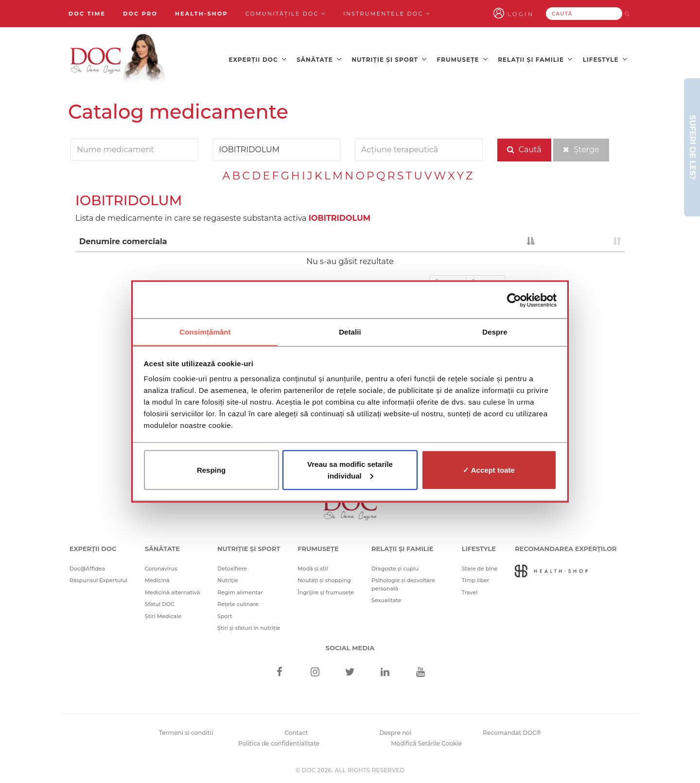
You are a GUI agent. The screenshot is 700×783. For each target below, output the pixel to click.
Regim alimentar (240, 590)
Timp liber (476, 579)
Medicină (157, 579)
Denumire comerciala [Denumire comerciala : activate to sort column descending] (123, 240)
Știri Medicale (163, 614)
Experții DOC (258, 59)
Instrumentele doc (387, 14)
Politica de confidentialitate (279, 742)
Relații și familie (535, 59)
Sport (225, 614)
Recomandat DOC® (512, 731)
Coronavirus (161, 567)
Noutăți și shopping (324, 579)
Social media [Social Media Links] (350, 646)
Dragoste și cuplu (395, 567)
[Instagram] (315, 671)
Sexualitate (386, 599)
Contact (297, 731)
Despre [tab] (495, 331)
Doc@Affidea (87, 567)
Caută (524, 149)
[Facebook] (280, 671)
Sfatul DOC (160, 603)
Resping (211, 470)
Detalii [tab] (350, 331)
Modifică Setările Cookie (426, 742)
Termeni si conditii (186, 731)
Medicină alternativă (172, 590)
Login (534, 14)
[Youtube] (420, 671)
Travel (470, 590)
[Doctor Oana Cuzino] (118, 59)
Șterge (581, 149)
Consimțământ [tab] (205, 331)
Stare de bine (480, 567)
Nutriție (228, 579)
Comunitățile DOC (286, 14)
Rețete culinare (238, 603)
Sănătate (319, 59)
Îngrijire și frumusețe (326, 590)
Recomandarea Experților (566, 547)
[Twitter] (350, 671)
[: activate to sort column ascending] (581, 241)
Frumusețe (463, 59)
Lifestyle (605, 59)
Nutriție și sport (389, 59)
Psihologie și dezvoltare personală (403, 583)
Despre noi (395, 731)
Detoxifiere (232, 567)
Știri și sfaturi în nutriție (249, 626)
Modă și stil (313, 567)
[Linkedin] (385, 671)
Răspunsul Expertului (98, 579)
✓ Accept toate (489, 470)
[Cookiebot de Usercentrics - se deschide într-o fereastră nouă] (514, 300)
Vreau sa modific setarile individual (350, 470)
